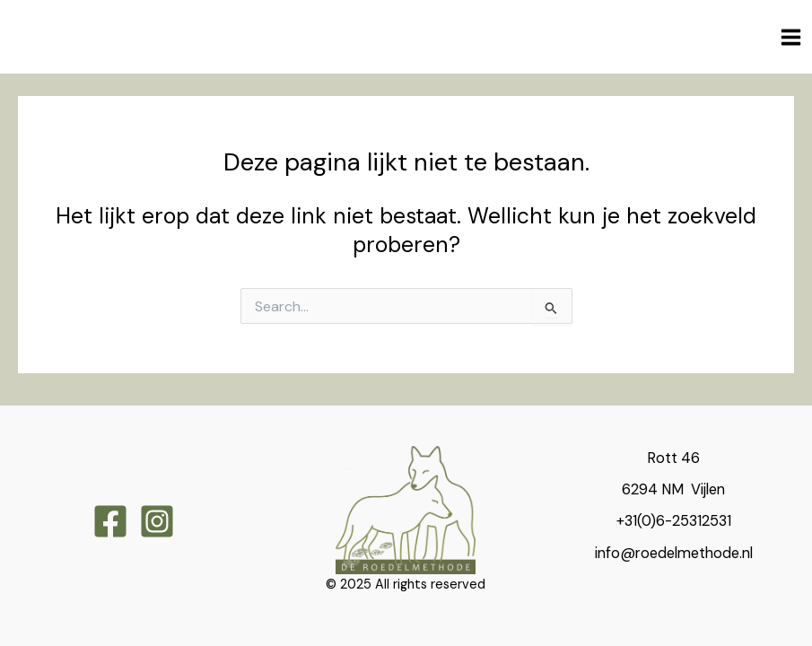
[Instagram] (157, 521)
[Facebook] (110, 521)
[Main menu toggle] (790, 37)
